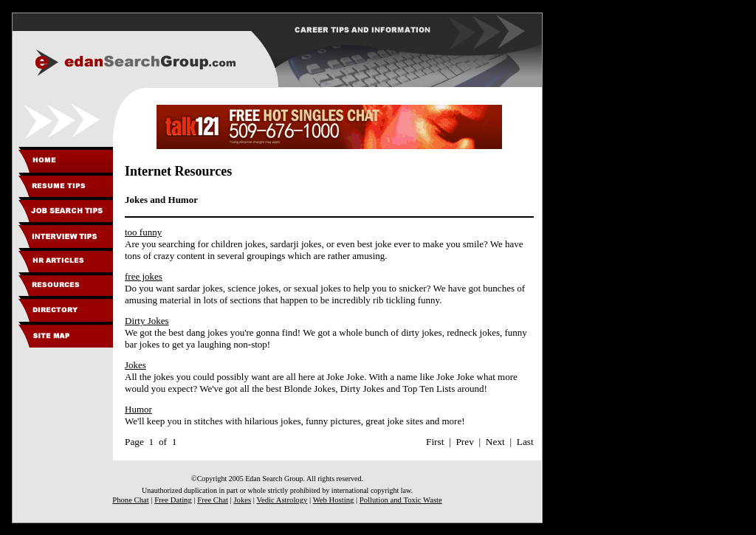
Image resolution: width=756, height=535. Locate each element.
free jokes (144, 276)
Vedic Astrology (282, 500)
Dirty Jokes (147, 321)
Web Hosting (334, 500)
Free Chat (213, 500)
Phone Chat (130, 500)
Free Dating (173, 500)
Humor (138, 409)
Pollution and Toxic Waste (401, 500)
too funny (143, 232)
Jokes (135, 365)
